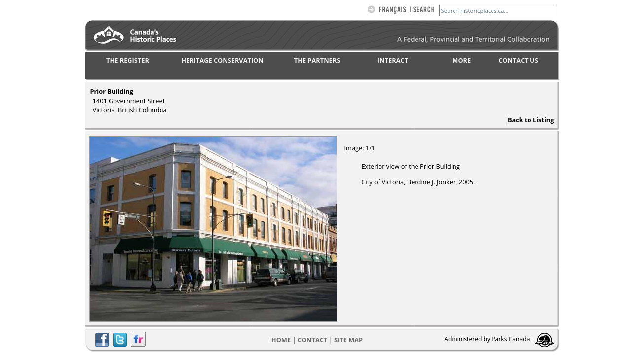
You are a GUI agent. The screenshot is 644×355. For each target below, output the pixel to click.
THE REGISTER (128, 60)
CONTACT (313, 340)
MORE (461, 60)
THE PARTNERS (317, 60)
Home (281, 340)
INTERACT (393, 60)
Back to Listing (531, 120)
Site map (348, 340)
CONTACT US (518, 60)
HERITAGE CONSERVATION (222, 60)
